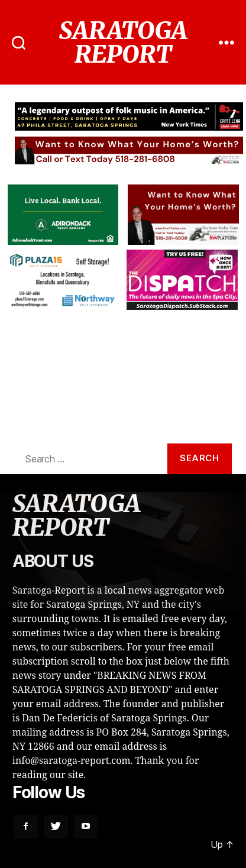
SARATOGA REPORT (123, 43)
